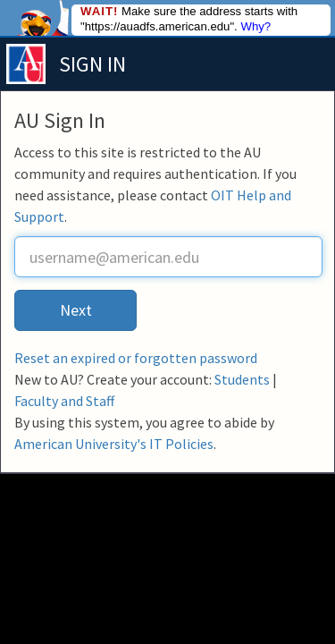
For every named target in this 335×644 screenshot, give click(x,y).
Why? (255, 26)
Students (242, 379)
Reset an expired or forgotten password (136, 358)
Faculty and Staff (64, 401)
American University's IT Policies (114, 444)
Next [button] (76, 310)
